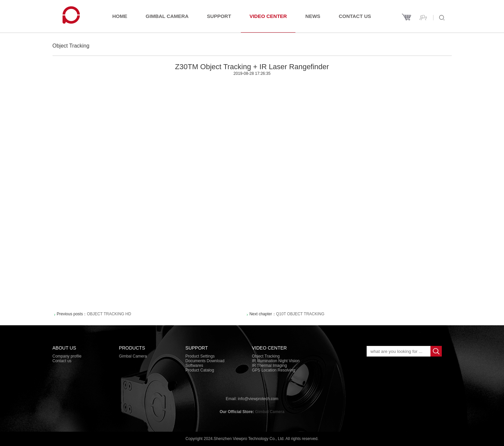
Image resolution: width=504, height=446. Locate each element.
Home (120, 16)
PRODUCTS (132, 348)
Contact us (355, 16)
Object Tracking (266, 356)
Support (219, 16)
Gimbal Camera (167, 16)
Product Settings (200, 356)
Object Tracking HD (109, 314)
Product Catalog (200, 370)
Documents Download (205, 361)
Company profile (67, 356)
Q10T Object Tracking (300, 314)
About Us (64, 348)
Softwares (194, 366)
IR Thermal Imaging (269, 366)
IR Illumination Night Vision (276, 361)
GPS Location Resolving (273, 370)
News (313, 16)
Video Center (268, 16)
